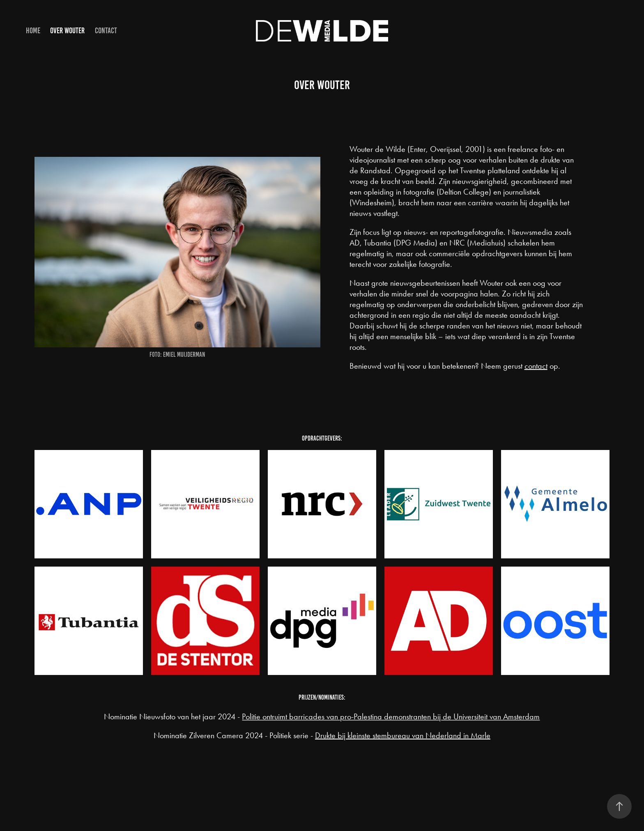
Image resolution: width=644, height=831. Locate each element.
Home (33, 31)
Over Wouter (67, 31)
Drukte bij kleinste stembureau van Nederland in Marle (403, 735)
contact (536, 366)
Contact (106, 31)
